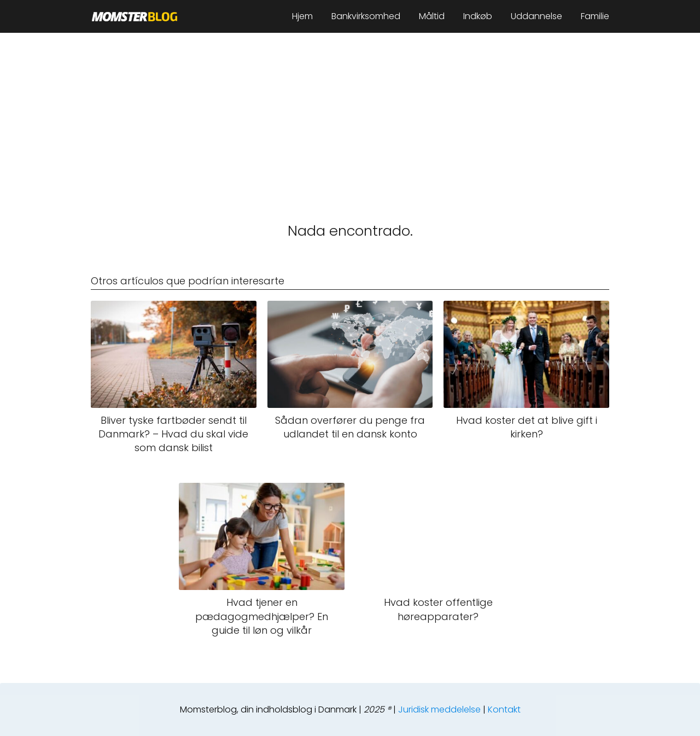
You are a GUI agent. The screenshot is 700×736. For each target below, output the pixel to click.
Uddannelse (536, 16)
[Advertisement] (350, 115)
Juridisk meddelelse (439, 709)
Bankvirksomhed (366, 16)
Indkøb (478, 16)
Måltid (432, 16)
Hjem (302, 16)
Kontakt (504, 709)
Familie (595, 16)
